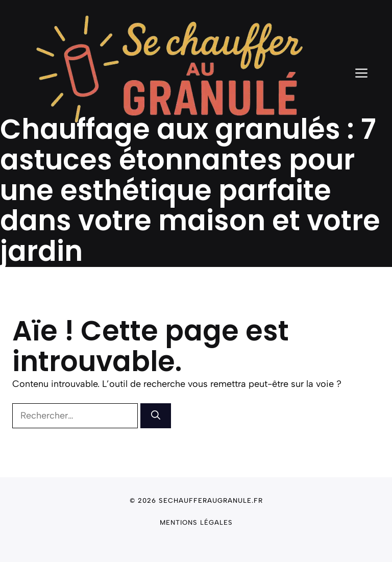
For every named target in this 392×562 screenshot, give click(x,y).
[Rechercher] (156, 416)
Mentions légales (196, 522)
